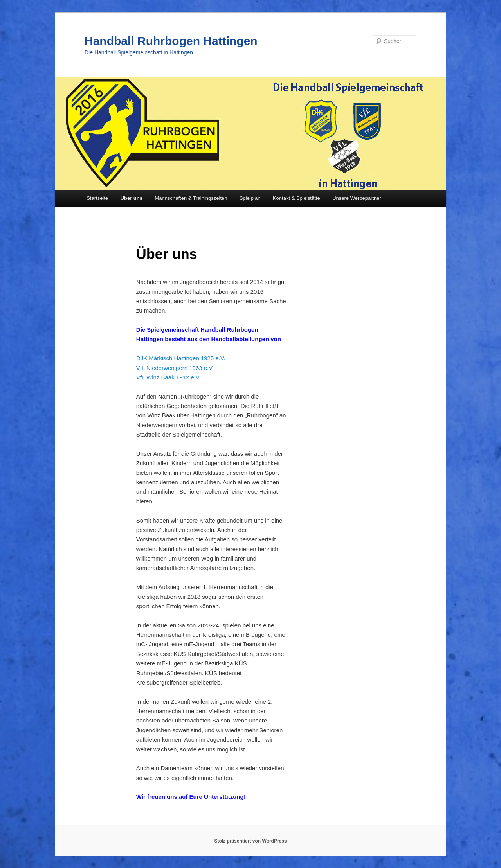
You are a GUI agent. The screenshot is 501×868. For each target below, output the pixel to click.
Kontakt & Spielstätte (296, 198)
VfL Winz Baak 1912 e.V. (169, 377)
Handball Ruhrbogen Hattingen (171, 41)
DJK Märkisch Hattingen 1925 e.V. (181, 358)
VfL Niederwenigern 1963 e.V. (175, 368)
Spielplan (250, 198)
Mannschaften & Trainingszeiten (191, 198)
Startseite (97, 198)
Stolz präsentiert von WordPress (250, 841)
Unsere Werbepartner (357, 198)
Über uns (132, 198)
